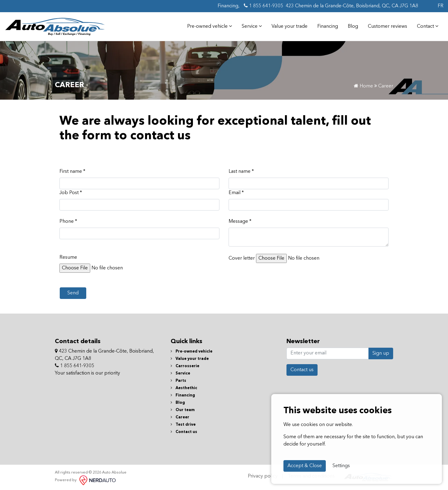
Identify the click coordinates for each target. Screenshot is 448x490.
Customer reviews (388, 27)
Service (252, 26)
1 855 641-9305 (263, 6)
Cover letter (242, 258)
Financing (328, 27)
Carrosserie (185, 366)
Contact (428, 26)
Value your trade (290, 27)
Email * (236, 193)
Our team (183, 410)
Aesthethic (184, 388)
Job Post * (71, 193)
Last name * (241, 172)
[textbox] (309, 237)
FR (441, 6)
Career (180, 417)
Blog (353, 27)
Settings (341, 466)
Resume (68, 257)
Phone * (68, 222)
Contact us (184, 432)
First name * (72, 172)
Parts (178, 381)
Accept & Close (305, 466)
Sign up (381, 353)
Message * (240, 222)
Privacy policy (263, 476)
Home (363, 86)
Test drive (183, 425)
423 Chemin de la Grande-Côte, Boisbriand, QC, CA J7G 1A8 (352, 6)
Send (73, 293)
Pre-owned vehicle (210, 26)
